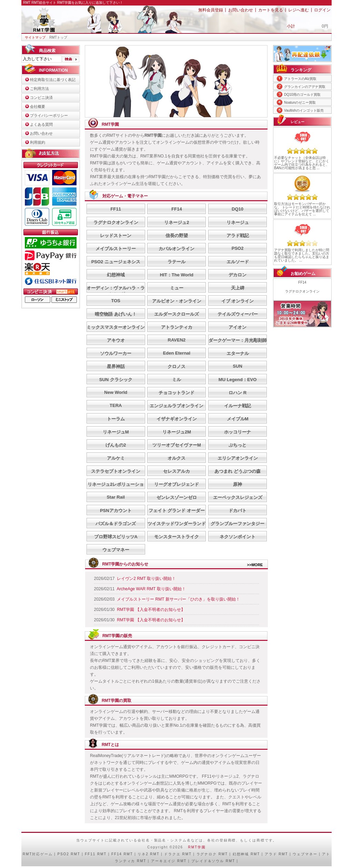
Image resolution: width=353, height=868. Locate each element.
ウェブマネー (116, 550)
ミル (176, 380)
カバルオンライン (176, 249)
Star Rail (116, 497)
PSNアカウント (116, 510)
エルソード (238, 262)
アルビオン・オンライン (177, 301)
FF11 (116, 209)
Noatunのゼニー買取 (300, 103)
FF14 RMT (122, 854)
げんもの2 (116, 445)
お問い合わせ (241, 10)
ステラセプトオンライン (116, 471)
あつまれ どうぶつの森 (238, 471)
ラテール (176, 262)
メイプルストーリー (116, 249)
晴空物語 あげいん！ (116, 314)
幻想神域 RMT (246, 854)
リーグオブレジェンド (176, 484)
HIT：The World (177, 275)
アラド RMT (276, 854)
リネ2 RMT (148, 854)
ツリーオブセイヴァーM (177, 445)
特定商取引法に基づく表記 (53, 80)
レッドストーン (116, 236)
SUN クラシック (116, 380)
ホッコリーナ (238, 432)
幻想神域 (116, 275)
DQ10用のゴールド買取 (302, 95)
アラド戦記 (238, 236)
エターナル (238, 353)
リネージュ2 (176, 222)
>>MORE (255, 565)
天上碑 (238, 288)
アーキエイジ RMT (169, 861)
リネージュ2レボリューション (116, 487)
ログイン (322, 10)
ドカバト (238, 510)
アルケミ (116, 458)
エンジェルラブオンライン (176, 406)
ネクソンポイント (238, 537)
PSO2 (238, 248)
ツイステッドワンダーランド (177, 524)
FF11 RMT (96, 854)
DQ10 (238, 209)
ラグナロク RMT (212, 854)
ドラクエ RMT (178, 854)
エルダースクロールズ (176, 314)
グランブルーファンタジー (238, 524)
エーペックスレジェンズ (238, 497)
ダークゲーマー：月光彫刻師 (238, 340)
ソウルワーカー (116, 353)
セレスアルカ (176, 471)
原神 (238, 484)
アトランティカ (177, 327)
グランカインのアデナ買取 (305, 87)
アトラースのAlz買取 (300, 79)
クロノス (176, 366)
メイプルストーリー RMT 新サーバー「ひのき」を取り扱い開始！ (178, 599)
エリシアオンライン (238, 458)
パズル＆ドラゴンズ (116, 524)
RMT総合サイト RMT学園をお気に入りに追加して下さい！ (77, 3)
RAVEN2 (177, 340)
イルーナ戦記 (238, 406)
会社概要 (38, 106)
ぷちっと (238, 445)
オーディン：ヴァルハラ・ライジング (116, 291)
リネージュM (116, 432)
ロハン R (238, 393)
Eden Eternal (177, 353)
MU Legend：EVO (238, 380)
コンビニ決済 (41, 98)
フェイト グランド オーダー (177, 510)
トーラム (116, 419)
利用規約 (38, 142)
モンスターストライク (176, 537)
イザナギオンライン (177, 419)
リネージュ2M (177, 432)
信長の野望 (177, 236)
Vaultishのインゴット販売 (304, 110)
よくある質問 (41, 124)
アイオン (238, 327)
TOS (116, 301)
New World (116, 392)
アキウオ (116, 340)
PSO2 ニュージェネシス (116, 262)
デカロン (238, 275)
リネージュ (238, 222)
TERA (116, 405)
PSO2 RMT (69, 854)
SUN (237, 366)
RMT (27, 854)
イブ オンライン (238, 301)
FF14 (176, 209)
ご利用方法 (39, 89)
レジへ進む (299, 10)
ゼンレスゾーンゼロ (177, 497)
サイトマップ (35, 37)
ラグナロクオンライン (116, 222)
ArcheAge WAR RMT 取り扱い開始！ (151, 589)
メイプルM (238, 419)
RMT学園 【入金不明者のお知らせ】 (151, 610)
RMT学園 (197, 847)
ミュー (177, 288)
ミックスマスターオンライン (116, 327)
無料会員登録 (211, 10)
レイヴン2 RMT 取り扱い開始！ (146, 579)
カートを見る (271, 10)
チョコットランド (176, 393)
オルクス (176, 458)
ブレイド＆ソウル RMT (213, 861)
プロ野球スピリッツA (116, 537)
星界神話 (116, 366)
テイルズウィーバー (238, 314)
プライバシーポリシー (49, 115)
